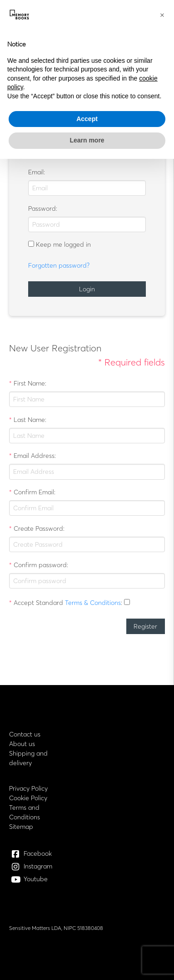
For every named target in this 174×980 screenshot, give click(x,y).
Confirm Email (34, 492)
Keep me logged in (63, 244)
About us (22, 744)
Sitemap (21, 827)
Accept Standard (38, 603)
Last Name (29, 420)
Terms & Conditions (93, 603)
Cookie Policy (28, 798)
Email (36, 172)
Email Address (34, 456)
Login (87, 289)
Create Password (38, 528)
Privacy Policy (28, 788)
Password (42, 208)
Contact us (25, 734)
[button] (162, 15)
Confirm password (40, 565)
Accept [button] (87, 119)
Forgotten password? (59, 265)
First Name (29, 383)
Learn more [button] (87, 140)
